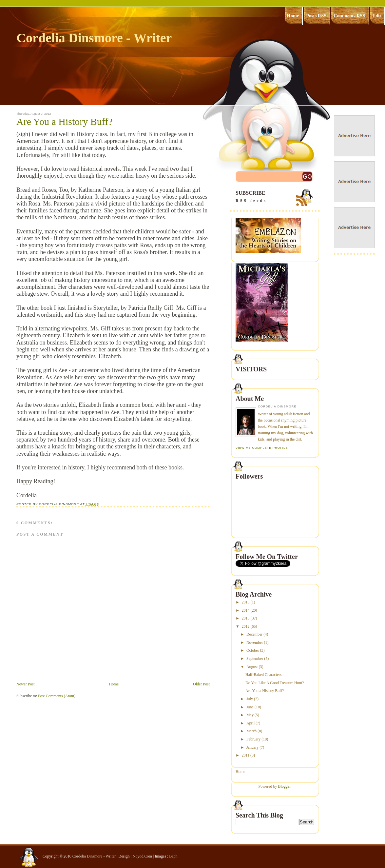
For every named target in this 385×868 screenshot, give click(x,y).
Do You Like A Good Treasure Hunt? (275, 683)
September (255, 659)
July (250, 699)
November (255, 642)
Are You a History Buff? (65, 122)
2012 (246, 626)
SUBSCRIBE (275, 197)
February (253, 739)
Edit (377, 16)
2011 (246, 755)
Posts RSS (316, 16)
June (250, 707)
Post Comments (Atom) (57, 696)
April (250, 723)
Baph (173, 856)
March (251, 731)
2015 (246, 602)
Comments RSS (349, 16)
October (253, 650)
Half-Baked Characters (263, 675)
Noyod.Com (142, 856)
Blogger (284, 786)
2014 (246, 610)
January (252, 747)
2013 (246, 618)
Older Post (201, 684)
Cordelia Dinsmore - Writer (94, 38)
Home (293, 16)
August (252, 667)
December (254, 634)
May (250, 715)
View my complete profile (262, 448)
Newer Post (26, 684)
